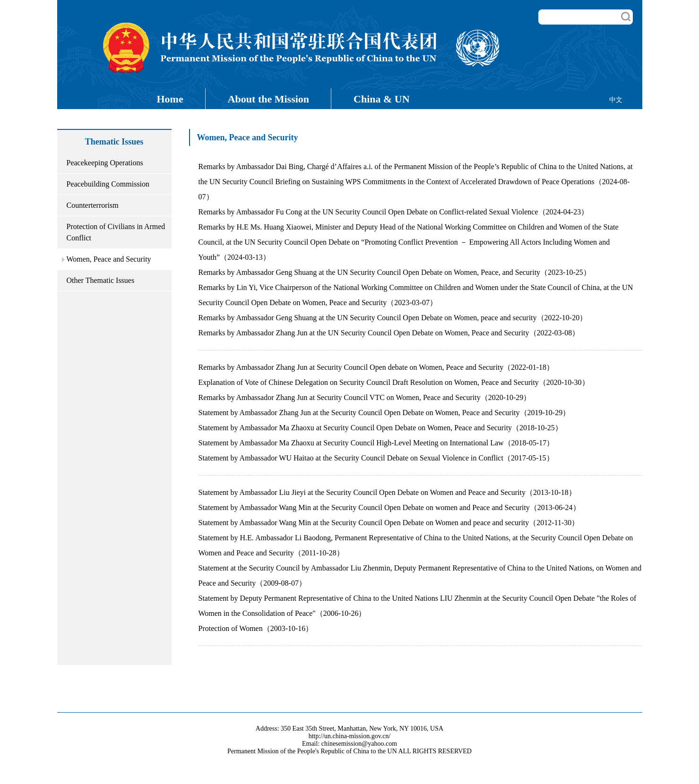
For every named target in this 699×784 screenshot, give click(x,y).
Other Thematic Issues (101, 280)
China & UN (382, 99)
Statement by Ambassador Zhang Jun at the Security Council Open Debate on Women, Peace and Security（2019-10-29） (384, 413)
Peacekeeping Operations (105, 163)
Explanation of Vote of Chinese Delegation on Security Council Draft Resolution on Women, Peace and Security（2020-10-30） (394, 382)
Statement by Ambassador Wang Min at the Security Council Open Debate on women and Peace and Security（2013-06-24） (389, 507)
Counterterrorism (93, 205)
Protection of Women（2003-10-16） (256, 628)
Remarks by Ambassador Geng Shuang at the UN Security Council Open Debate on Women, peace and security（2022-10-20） (393, 318)
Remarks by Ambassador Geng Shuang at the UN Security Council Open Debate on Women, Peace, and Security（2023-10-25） (395, 272)
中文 (616, 100)
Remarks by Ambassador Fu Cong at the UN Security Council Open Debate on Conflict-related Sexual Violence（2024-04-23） (394, 212)
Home (170, 99)
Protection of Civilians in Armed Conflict (116, 232)
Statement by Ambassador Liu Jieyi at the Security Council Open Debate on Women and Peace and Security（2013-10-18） (387, 492)
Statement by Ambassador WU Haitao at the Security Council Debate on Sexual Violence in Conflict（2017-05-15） (376, 458)
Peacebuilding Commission (108, 184)
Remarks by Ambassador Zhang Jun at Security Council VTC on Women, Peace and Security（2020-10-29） (365, 397)
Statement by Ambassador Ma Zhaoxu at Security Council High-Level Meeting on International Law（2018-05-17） (376, 443)
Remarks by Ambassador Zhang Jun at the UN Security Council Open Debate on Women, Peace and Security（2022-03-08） (389, 333)
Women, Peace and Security (109, 259)
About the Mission (268, 99)
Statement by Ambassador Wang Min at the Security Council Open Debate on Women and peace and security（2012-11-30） (389, 523)
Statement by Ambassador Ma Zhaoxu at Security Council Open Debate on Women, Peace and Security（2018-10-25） (380, 428)
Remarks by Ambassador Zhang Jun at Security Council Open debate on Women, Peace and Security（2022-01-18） (376, 367)
